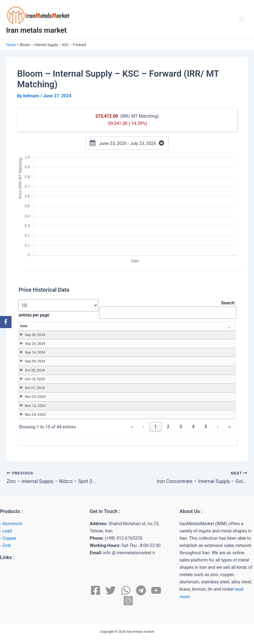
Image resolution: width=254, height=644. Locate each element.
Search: (228, 303)
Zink (7, 545)
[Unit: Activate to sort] (190, 326)
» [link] (230, 427)
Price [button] (111, 326)
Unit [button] (186, 326)
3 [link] (181, 427)
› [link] (218, 427)
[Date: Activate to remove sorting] (52, 326)
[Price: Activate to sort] (115, 326)
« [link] (132, 427)
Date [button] (24, 326)
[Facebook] (95, 590)
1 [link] (155, 427)
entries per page (34, 315)
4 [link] (193, 427)
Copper (10, 538)
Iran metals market (36, 30)
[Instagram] (128, 601)
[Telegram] (141, 590)
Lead (7, 531)
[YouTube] (156, 590)
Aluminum (12, 524)
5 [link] (206, 427)
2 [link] (168, 427)
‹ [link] (143, 427)
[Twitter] (111, 590)
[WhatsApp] (126, 590)
